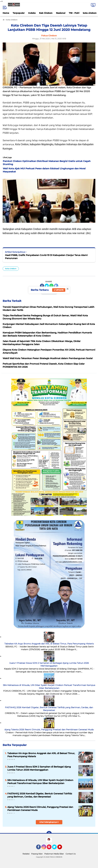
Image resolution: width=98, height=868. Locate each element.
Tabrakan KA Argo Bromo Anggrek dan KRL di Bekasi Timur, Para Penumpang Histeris (49, 644)
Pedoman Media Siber (54, 854)
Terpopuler (19, 13)
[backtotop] (49, 834)
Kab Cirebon (46, 13)
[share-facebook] (42, 286)
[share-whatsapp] (51, 286)
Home (6, 13)
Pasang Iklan (37, 854)
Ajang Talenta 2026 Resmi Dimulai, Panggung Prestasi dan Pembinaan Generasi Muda (49, 730)
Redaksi (26, 854)
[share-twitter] (47, 286)
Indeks (32, 13)
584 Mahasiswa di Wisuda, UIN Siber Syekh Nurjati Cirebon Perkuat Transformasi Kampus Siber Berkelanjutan (49, 687)
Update (59, 290)
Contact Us (71, 854)
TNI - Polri (74, 13)
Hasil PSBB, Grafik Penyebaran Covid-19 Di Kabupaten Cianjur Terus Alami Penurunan (46, 257)
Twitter (56, 848)
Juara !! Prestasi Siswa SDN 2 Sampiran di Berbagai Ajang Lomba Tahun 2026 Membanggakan (49, 664)
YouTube (62, 848)
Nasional (61, 13)
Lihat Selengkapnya (49, 822)
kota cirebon (90, 13)
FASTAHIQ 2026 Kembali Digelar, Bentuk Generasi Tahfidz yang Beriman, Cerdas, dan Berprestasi (49, 709)
